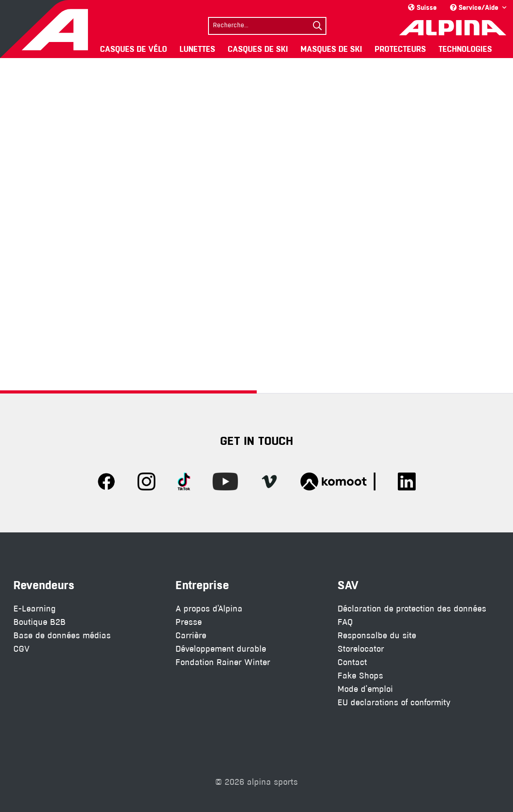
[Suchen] (317, 26)
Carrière (191, 635)
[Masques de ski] (331, 49)
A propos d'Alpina (209, 609)
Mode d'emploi (365, 689)
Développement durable (221, 649)
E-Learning (35, 609)
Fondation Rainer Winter (223, 662)
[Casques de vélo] (133, 49)
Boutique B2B (40, 622)
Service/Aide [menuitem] (475, 7)
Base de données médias (62, 635)
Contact (352, 662)
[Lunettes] (197, 49)
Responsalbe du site (377, 635)
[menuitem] (267, 25)
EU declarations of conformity (394, 702)
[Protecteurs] (400, 49)
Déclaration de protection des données (412, 609)
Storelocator (361, 649)
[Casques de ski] (258, 49)
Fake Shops (360, 676)
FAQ (345, 622)
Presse (189, 622)
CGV (21, 649)
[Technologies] (465, 49)
